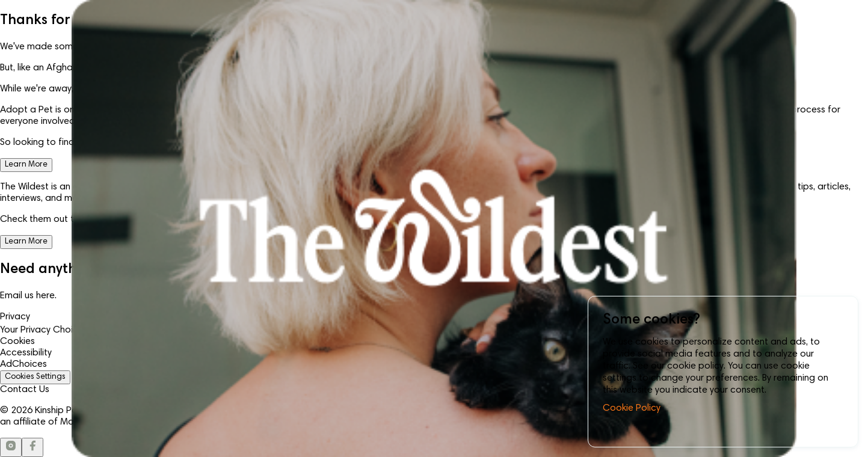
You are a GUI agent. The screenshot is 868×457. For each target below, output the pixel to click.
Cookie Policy (632, 408)
